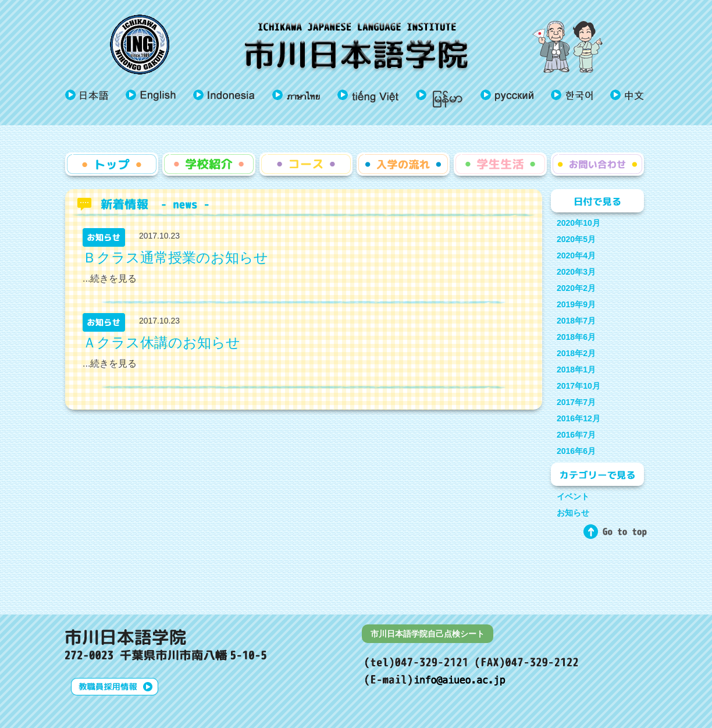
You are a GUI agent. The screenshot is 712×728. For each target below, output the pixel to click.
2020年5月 (576, 239)
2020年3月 (576, 272)
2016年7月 (576, 435)
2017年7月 (576, 402)
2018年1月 (576, 370)
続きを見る (113, 278)
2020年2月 (576, 288)
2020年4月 (576, 255)
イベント (573, 496)
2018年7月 (576, 321)
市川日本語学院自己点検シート (428, 634)
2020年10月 (578, 223)
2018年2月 (576, 353)
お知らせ (573, 513)
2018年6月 (576, 337)
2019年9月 (576, 304)
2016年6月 (576, 451)
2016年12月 (578, 418)
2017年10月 (578, 386)
